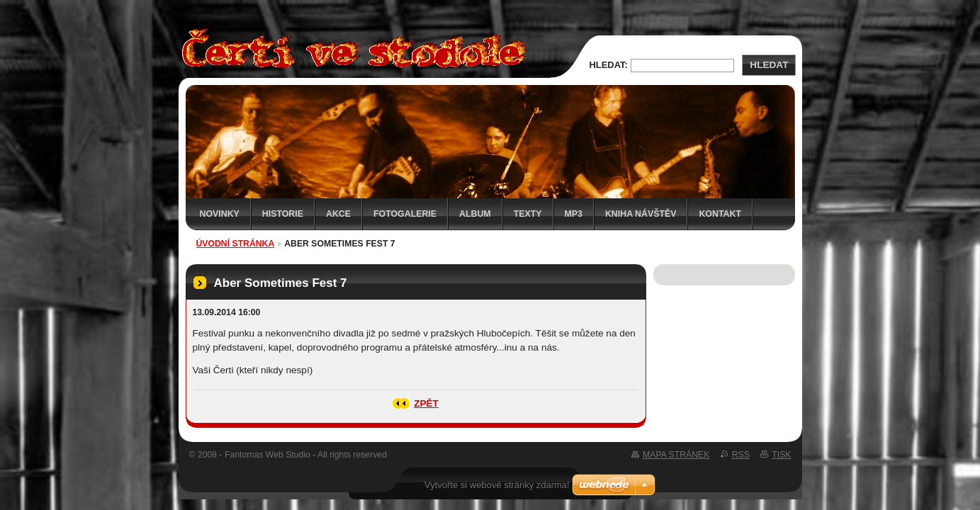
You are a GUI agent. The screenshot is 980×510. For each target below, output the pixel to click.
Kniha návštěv (641, 214)
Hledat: (609, 65)
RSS (741, 455)
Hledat (769, 65)
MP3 (574, 214)
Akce (338, 214)
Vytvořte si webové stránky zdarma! (497, 485)
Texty (528, 214)
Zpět (426, 403)
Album (475, 214)
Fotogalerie (405, 214)
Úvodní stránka (236, 244)
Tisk (781, 455)
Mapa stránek (676, 455)
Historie (283, 214)
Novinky (220, 214)
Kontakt (720, 214)
